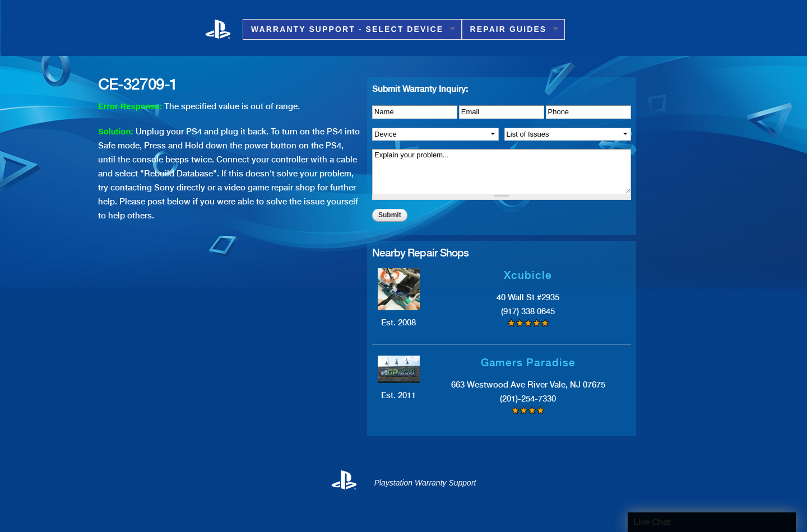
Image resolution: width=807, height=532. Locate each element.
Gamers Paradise (528, 363)
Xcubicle (528, 275)
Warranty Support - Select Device (349, 29)
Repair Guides (510, 29)
